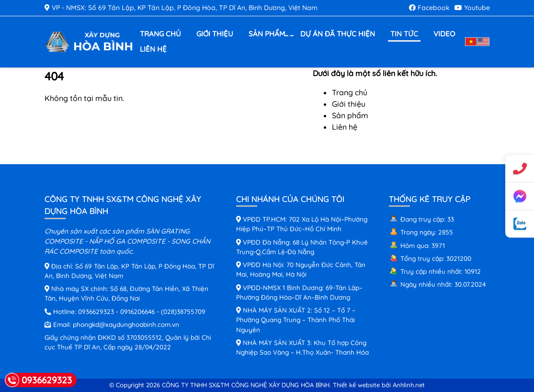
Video (444, 34)
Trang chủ (160, 34)
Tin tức (404, 34)
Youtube (472, 8)
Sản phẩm (268, 34)
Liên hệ (153, 49)
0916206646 (137, 311)
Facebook (429, 8)
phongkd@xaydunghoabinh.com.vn (126, 324)
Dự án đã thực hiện (338, 34)
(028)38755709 (183, 311)
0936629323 (96, 311)
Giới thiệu (215, 34)
